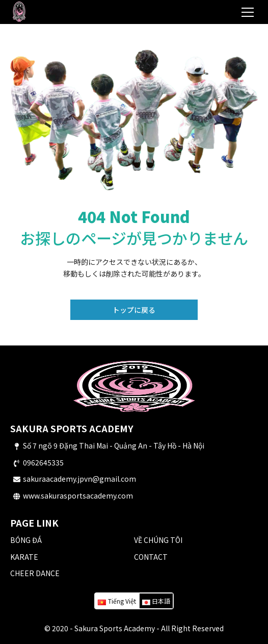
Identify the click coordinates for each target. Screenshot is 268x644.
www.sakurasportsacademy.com (78, 496)
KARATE (24, 557)
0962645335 (43, 462)
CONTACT (151, 557)
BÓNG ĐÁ (26, 540)
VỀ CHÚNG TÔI (158, 540)
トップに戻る (134, 310)
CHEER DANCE (35, 573)
